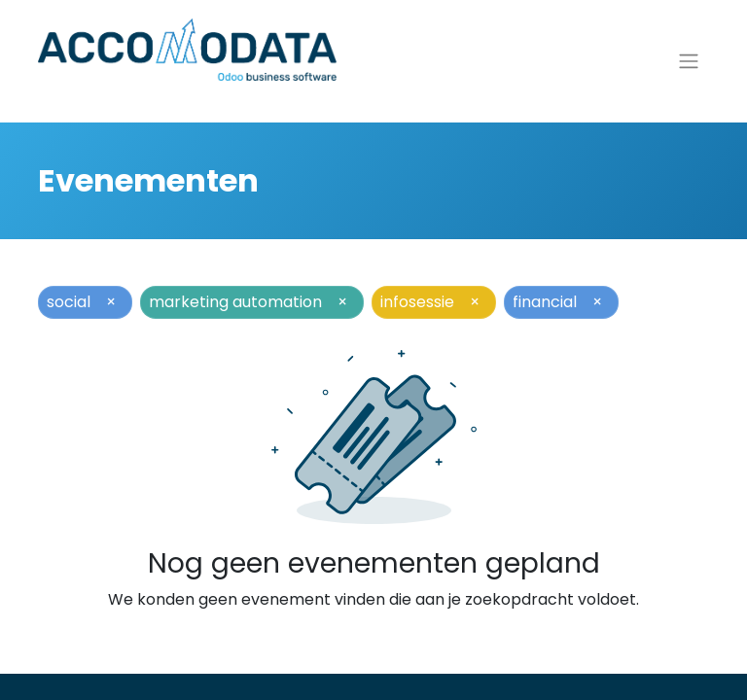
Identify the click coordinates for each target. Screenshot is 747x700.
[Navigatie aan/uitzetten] (689, 69)
